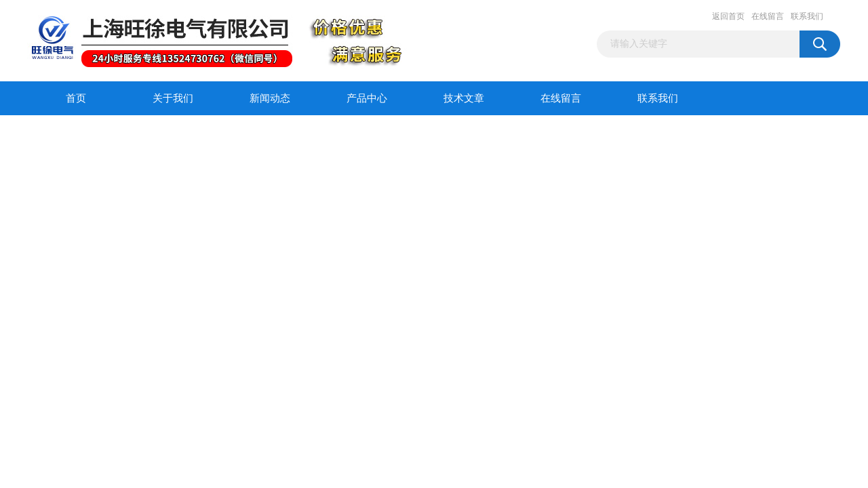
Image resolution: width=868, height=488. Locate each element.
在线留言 (768, 16)
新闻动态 (270, 98)
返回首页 (728, 16)
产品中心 (367, 98)
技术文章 (464, 98)
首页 (76, 98)
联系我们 (807, 16)
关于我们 (173, 98)
